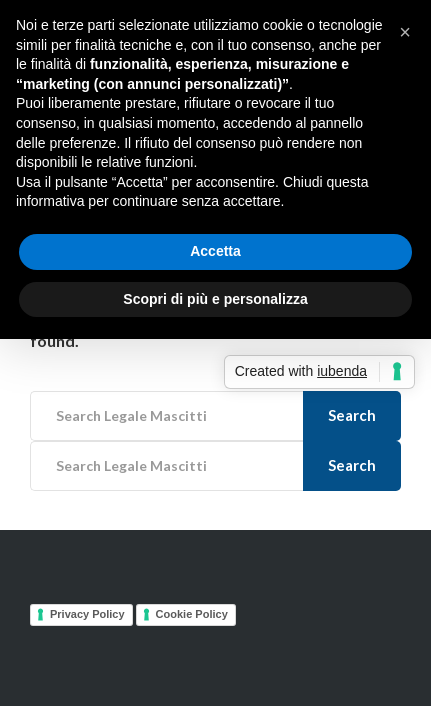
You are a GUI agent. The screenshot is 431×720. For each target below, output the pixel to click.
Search (352, 415)
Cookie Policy (192, 614)
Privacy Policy (87, 614)
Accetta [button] (215, 251)
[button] (405, 32)
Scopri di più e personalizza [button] (215, 299)
